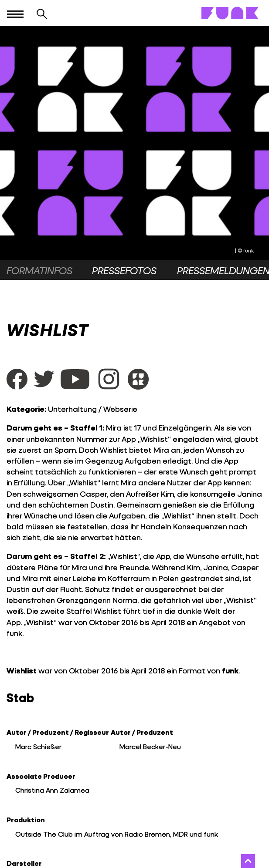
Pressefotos (124, 270)
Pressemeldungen (220, 270)
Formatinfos (39, 270)
